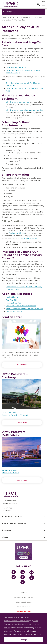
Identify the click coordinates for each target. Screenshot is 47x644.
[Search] (38, 4)
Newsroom (7, 530)
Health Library (12, 297)
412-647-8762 (7, 508)
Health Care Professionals (14, 523)
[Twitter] (23, 582)
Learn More (22, 422)
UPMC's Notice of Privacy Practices (21, 306)
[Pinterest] (23, 577)
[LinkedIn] (23, 572)
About (5, 537)
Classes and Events (14, 312)
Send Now (22, 365)
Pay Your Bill (11, 300)
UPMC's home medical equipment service (24, 110)
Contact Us (23, 593)
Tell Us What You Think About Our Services (25, 309)
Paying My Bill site (17, 233)
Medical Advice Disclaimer (24, 602)
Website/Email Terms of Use (23, 597)
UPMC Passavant (13, 12)
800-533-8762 (8, 511)
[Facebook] (14, 572)
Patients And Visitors (12, 516)
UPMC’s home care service (18, 102)
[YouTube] (32, 573)
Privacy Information (23, 607)
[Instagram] (14, 577)
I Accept (24, 640)
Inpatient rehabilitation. (16, 67)
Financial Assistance (29, 238)
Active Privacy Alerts (24, 611)
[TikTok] (32, 578)
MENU (44, 2)
